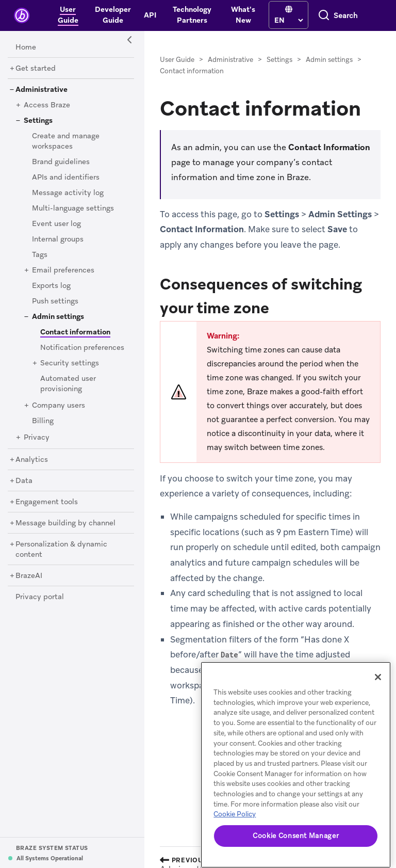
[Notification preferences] (82, 348)
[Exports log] (51, 286)
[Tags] (40, 255)
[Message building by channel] (65, 523)
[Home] (26, 47)
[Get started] (36, 69)
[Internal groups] (58, 239)
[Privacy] (37, 438)
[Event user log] (56, 224)
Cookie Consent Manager (296, 836)
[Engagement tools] (47, 502)
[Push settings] (55, 301)
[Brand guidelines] (61, 162)
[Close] (378, 677)
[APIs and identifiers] (66, 178)
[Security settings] (70, 363)
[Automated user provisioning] (68, 384)
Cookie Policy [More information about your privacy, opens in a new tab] (235, 814)
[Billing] (43, 421)
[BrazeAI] (29, 576)
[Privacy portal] (40, 597)
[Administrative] (42, 90)
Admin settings (329, 60)
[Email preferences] (63, 270)
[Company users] (59, 406)
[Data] (24, 481)
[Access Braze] (47, 105)
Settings (279, 60)
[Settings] (38, 121)
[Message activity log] (68, 193)
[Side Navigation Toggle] (130, 40)
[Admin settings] (58, 317)
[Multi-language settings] (73, 208)
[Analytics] (32, 460)
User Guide (177, 60)
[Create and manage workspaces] (66, 141)
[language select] (288, 20)
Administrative (230, 60)
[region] (296, 765)
